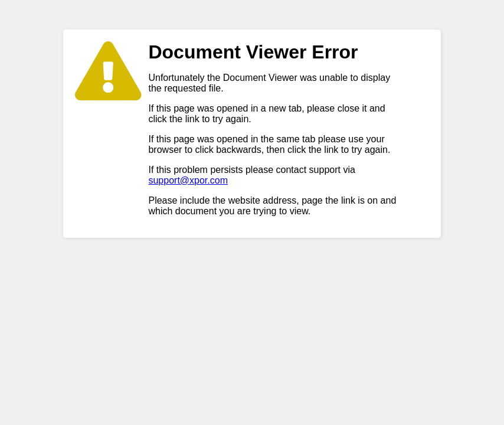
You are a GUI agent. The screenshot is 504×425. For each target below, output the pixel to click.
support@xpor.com (188, 180)
